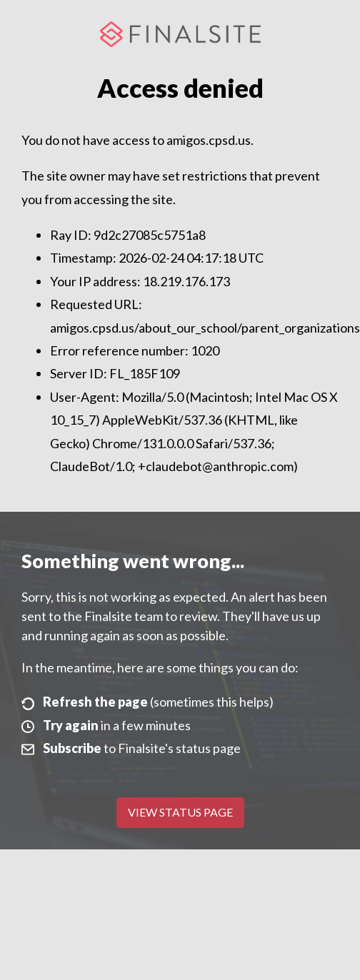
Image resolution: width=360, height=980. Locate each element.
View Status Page (180, 812)
